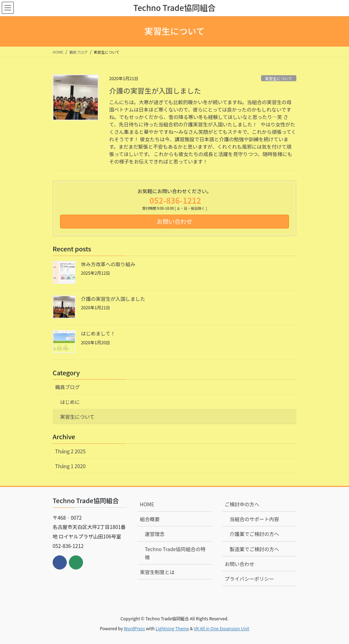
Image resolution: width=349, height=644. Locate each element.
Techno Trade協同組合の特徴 (175, 553)
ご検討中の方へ (242, 504)
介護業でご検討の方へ (254, 534)
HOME (147, 504)
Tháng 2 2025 (70, 451)
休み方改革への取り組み (108, 264)
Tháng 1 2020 (70, 466)
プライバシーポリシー (249, 579)
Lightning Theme (172, 628)
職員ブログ (67, 387)
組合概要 (150, 519)
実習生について (279, 78)
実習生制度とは (157, 572)
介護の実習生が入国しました (155, 91)
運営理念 (155, 534)
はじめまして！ (98, 333)
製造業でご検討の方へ (254, 549)
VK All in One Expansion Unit (222, 628)
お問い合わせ (239, 564)
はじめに (70, 402)
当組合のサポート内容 (254, 519)
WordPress (135, 628)
